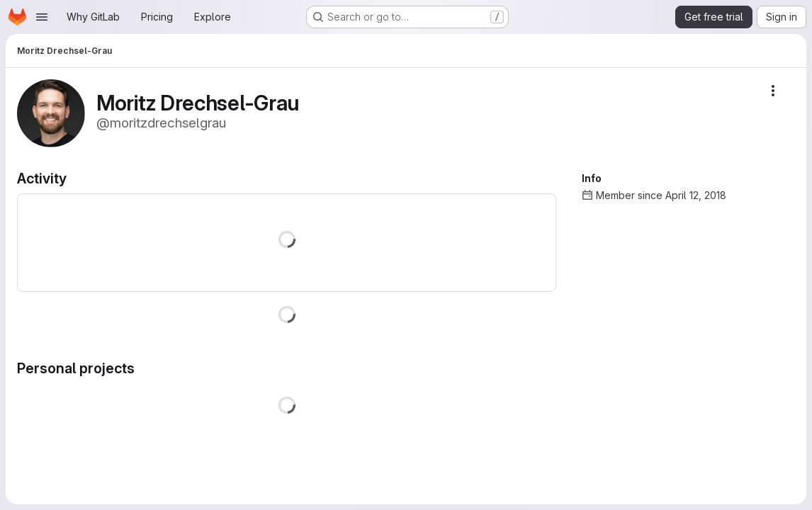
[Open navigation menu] (42, 17)
